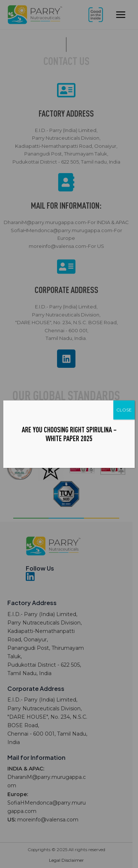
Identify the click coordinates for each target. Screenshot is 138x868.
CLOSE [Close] (124, 410)
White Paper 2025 (69, 438)
